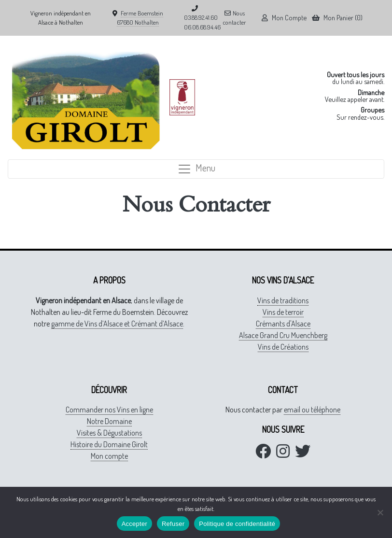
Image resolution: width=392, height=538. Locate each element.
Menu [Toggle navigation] (196, 168)
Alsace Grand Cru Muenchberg (283, 335)
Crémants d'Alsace (283, 324)
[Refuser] (380, 512)
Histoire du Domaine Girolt (109, 444)
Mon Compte (284, 17)
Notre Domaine (109, 421)
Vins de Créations (283, 347)
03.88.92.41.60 (201, 17)
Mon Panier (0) (337, 17)
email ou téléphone (312, 410)
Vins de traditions (283, 300)
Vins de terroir (283, 312)
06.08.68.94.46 (202, 27)
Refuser (173, 524)
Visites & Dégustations (109, 433)
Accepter (134, 524)
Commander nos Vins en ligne (109, 410)
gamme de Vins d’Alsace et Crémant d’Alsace (117, 324)
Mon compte (109, 456)
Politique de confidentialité (237, 524)
